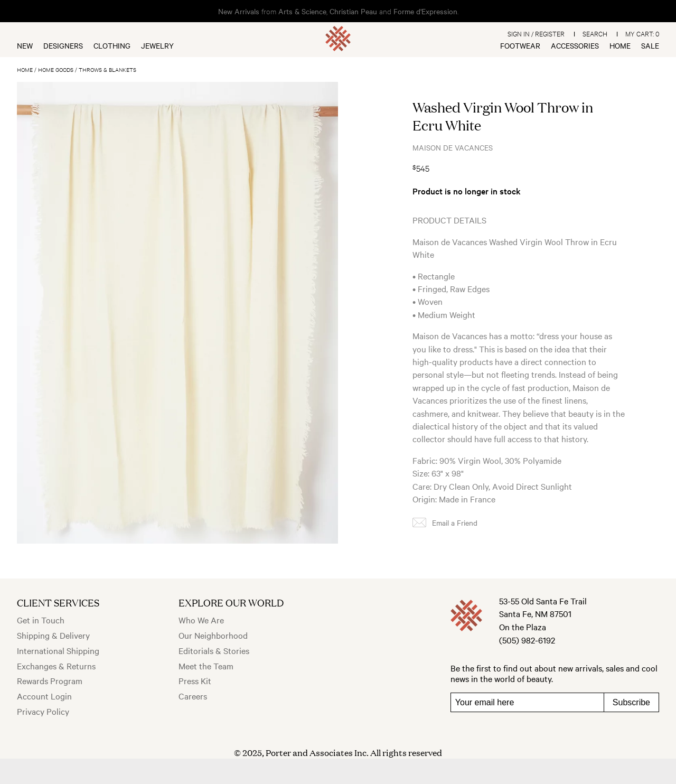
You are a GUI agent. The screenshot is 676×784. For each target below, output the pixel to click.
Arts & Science (302, 11)
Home (620, 45)
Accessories (575, 45)
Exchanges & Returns (56, 666)
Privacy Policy (43, 711)
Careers (193, 696)
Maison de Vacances (453, 147)
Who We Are (201, 620)
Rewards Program (50, 680)
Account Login (44, 696)
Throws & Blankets (107, 69)
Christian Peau (353, 11)
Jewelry (157, 45)
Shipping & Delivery (53, 635)
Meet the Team (206, 666)
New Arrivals (239, 11)
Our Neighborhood (213, 635)
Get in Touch (41, 620)
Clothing (112, 45)
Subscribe (631, 702)
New (25, 45)
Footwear (520, 45)
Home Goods (56, 69)
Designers (63, 45)
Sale (650, 45)
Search (595, 33)
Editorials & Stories (214, 650)
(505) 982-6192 (527, 640)
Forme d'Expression (425, 11)
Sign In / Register (536, 33)
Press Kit (195, 680)
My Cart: (642, 33)
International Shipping (58, 650)
